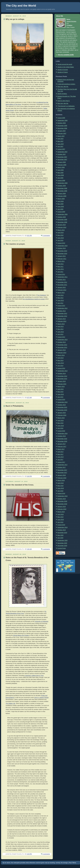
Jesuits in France (63, 72)
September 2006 (62, 120)
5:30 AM (29, 549)
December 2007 (62, 160)
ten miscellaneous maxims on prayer (34, 299)
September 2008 (62, 183)
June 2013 (61, 332)
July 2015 (60, 397)
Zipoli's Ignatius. (62, 94)
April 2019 (61, 514)
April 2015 (61, 389)
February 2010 (62, 227)
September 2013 (62, 340)
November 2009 (62, 220)
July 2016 (60, 428)
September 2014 (62, 371)
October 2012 (62, 311)
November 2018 (62, 501)
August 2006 (61, 118)
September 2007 (62, 152)
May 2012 (60, 298)
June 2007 (61, 144)
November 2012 (62, 313)
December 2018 (62, 504)
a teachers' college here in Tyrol (34, 676)
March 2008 (61, 167)
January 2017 (62, 444)
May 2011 (60, 267)
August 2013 (61, 337)
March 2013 (61, 324)
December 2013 (62, 347)
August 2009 (61, 212)
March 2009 (61, 199)
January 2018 (62, 475)
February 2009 (62, 196)
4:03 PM (29, 854)
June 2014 (61, 363)
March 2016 (61, 418)
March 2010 (61, 230)
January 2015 (62, 381)
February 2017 (62, 447)
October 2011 (62, 280)
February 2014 (62, 353)
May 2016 (60, 423)
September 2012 (62, 308)
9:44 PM (29, 476)
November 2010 (62, 251)
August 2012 (61, 306)
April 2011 (61, 264)
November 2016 (62, 439)
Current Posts (62, 548)
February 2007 (62, 133)
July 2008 (60, 178)
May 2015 (60, 392)
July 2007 (60, 147)
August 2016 (61, 431)
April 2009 (61, 201)
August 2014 (61, 368)
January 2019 (62, 507)
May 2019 (60, 517)
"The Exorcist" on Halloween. (66, 106)
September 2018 (62, 496)
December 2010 (62, 254)
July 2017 (60, 460)
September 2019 (62, 527)
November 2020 (62, 543)
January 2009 (62, 194)
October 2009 (62, 217)
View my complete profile (66, 55)
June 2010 (61, 238)
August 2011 (61, 274)
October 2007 (62, 154)
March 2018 (61, 480)
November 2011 (62, 282)
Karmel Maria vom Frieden (21, 635)
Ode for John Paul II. (64, 101)
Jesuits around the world (65, 64)
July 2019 (60, 522)
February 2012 (62, 290)
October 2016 (62, 436)
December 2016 (62, 441)
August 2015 (61, 400)
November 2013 (62, 345)
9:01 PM (29, 236)
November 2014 (62, 376)
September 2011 (62, 277)
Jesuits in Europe (63, 70)
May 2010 (60, 235)
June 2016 (61, 426)
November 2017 (62, 470)
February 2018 (62, 478)
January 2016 (62, 413)
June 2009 (61, 207)
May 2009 (60, 204)
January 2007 (62, 131)
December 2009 (62, 222)
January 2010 (62, 225)
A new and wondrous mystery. (66, 84)
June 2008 (61, 175)
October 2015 (62, 405)
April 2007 (61, 139)
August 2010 (61, 243)
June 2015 (61, 394)
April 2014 (61, 358)
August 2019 (61, 525)
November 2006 (62, 126)
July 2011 (60, 272)
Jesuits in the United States (66, 67)
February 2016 (62, 415)
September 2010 (62, 246)
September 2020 (62, 540)
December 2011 (62, 285)
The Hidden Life (10, 703)
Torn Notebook (41, 295)
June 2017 (61, 457)
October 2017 (62, 467)
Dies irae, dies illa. (63, 87)
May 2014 (60, 360)
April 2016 (61, 421)
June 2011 (61, 269)
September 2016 (62, 434)
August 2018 (61, 493)
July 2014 (60, 366)
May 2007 (60, 141)
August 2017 (61, 462)
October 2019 (62, 530)
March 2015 (61, 387)
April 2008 (61, 170)
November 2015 (62, 407)
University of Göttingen (42, 621)
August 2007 (61, 149)
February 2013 (62, 321)
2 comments (46, 476)
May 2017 (60, 454)
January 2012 (62, 287)
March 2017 (61, 449)
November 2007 (62, 157)
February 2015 (62, 384)
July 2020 (60, 538)
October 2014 (62, 373)
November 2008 (62, 188)
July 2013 (60, 334)
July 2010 (60, 240)
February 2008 (62, 165)
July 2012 (60, 303)
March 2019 (61, 512)
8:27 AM (29, 398)
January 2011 (62, 256)
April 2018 (61, 483)
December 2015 (62, 410)
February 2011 (62, 259)
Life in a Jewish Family (41, 698)
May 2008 (60, 173)
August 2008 (61, 181)
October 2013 (62, 342)
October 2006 (62, 123)
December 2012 (62, 316)
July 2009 (60, 209)
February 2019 (62, 509)
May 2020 (60, 535)
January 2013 (62, 319)
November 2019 (62, 533)
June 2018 (61, 488)
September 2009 (62, 214)
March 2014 (61, 355)
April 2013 (61, 326)
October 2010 (62, 248)
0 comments (46, 236)
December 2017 (62, 473)
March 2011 (61, 261)
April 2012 (61, 295)
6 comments (46, 398)
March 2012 (61, 293)
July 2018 (60, 491)
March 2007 (61, 136)
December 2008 (62, 191)
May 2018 (60, 486)
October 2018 (62, 499)
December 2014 (62, 379)
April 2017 (61, 452)
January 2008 (62, 162)
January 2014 (62, 350)
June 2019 (61, 520)
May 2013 (60, 329)
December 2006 (62, 128)
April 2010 (61, 233)
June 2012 (61, 300)
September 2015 (62, 402)
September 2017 (62, 465)
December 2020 (62, 546)
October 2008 (62, 186)
